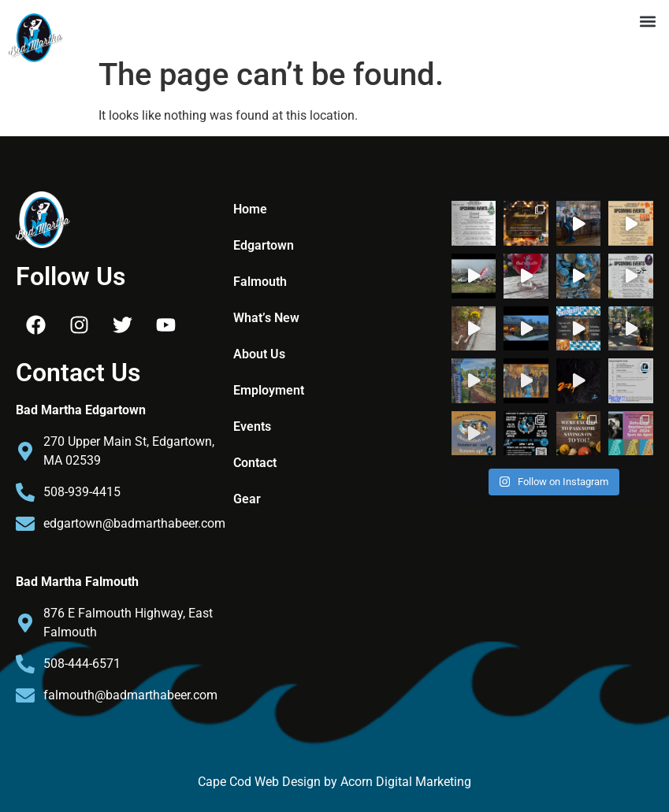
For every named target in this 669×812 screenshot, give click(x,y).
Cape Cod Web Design (261, 782)
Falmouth (260, 282)
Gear (247, 499)
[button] (648, 21)
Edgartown (264, 245)
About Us (259, 354)
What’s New (266, 318)
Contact (255, 463)
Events (252, 426)
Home (250, 209)
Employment (269, 390)
